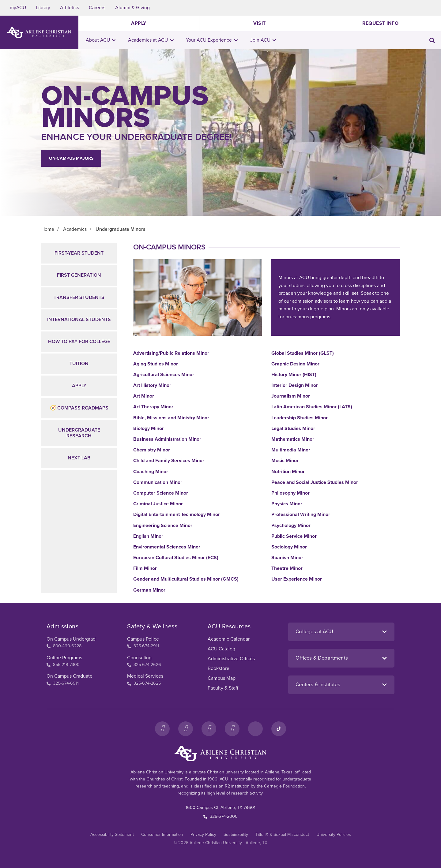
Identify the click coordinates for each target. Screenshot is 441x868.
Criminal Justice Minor (158, 504)
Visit (260, 23)
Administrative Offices (231, 659)
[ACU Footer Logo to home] (221, 754)
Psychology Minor (291, 526)
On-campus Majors (71, 158)
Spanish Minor (287, 558)
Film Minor (145, 569)
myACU (18, 8)
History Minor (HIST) (294, 375)
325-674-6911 (63, 683)
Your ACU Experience (212, 40)
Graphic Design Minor (295, 364)
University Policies (334, 834)
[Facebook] (162, 729)
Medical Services (145, 676)
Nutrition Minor (288, 472)
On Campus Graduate (70, 676)
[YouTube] (232, 729)
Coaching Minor (151, 472)
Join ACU (263, 40)
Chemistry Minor (152, 450)
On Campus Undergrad (71, 639)
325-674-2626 (144, 665)
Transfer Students (79, 297)
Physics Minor (287, 504)
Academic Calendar (229, 639)
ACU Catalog (221, 649)
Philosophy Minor (290, 493)
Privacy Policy (203, 834)
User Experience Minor (297, 579)
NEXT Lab (79, 458)
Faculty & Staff (223, 688)
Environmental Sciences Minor (167, 547)
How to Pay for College (79, 342)
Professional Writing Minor (301, 515)
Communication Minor (158, 483)
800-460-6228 (64, 646)
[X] (209, 729)
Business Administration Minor (167, 439)
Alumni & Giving (132, 8)
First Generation (79, 275)
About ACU (101, 40)
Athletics (70, 8)
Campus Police (143, 639)
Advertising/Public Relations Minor (171, 353)
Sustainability (236, 834)
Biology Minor (149, 429)
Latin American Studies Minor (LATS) (312, 407)
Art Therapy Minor (153, 407)
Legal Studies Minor (293, 429)
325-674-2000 (221, 816)
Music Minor (285, 461)
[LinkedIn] (255, 729)
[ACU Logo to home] (39, 33)
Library (43, 8)
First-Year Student (79, 253)
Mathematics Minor (293, 439)
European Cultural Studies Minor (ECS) (176, 558)
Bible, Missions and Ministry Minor (171, 418)
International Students (79, 320)
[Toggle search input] (432, 40)
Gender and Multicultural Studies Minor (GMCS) (186, 579)
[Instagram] (186, 729)
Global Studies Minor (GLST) (303, 353)
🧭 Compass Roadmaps (79, 408)
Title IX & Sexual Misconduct (282, 834)
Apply (139, 23)
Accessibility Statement (112, 834)
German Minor (149, 590)
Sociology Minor (289, 547)
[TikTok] (279, 729)
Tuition (79, 364)
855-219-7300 (63, 665)
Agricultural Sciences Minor (164, 375)
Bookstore (219, 668)
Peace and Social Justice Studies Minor (315, 483)
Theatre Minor (287, 569)
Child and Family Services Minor (169, 461)
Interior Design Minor (295, 385)
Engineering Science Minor (163, 526)
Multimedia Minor (291, 450)
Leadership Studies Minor (300, 418)
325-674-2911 (143, 646)
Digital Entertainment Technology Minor (177, 515)
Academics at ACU (151, 40)
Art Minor (144, 396)
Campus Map (222, 678)
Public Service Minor (294, 536)
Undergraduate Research (79, 433)
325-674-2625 (144, 683)
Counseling (139, 658)
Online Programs (64, 658)
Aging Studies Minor (156, 364)
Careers (97, 8)
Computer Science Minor (161, 493)
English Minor (148, 536)
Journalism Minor (291, 396)
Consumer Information (162, 834)
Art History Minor (152, 385)
